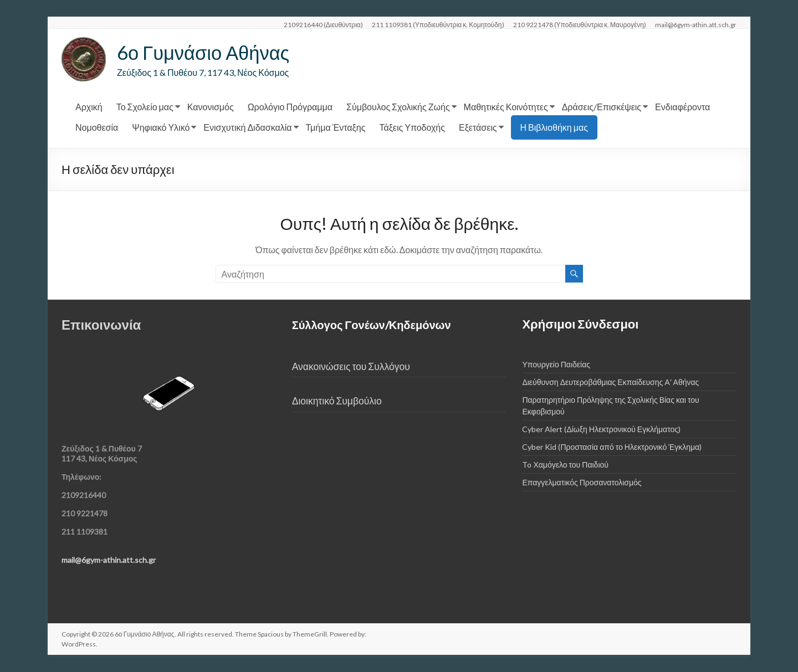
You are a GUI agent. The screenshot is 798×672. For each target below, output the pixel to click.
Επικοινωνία (101, 325)
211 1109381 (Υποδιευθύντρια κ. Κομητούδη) (438, 24)
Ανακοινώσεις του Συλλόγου (351, 367)
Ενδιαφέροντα (682, 107)
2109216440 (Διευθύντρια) (323, 24)
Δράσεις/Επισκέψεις (602, 107)
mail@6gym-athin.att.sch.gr (696, 24)
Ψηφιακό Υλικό (161, 128)
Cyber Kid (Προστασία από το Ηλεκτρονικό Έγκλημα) (612, 447)
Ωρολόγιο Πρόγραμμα (290, 107)
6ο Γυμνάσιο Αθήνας (207, 53)
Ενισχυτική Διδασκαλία (247, 128)
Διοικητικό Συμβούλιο (337, 401)
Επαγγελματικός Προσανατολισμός (582, 483)
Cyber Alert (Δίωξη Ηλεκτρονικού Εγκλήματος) (601, 430)
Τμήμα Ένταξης (336, 128)
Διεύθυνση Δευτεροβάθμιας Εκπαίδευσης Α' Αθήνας (610, 383)
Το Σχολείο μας (145, 107)
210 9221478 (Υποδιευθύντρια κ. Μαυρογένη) (580, 24)
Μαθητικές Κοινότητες (506, 107)
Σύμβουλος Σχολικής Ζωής (398, 107)
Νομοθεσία (97, 128)
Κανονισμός (211, 107)
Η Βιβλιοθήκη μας (554, 128)
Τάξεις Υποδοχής (412, 128)
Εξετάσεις (478, 128)
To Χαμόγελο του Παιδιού (565, 465)
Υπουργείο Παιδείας (556, 365)
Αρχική (89, 107)
